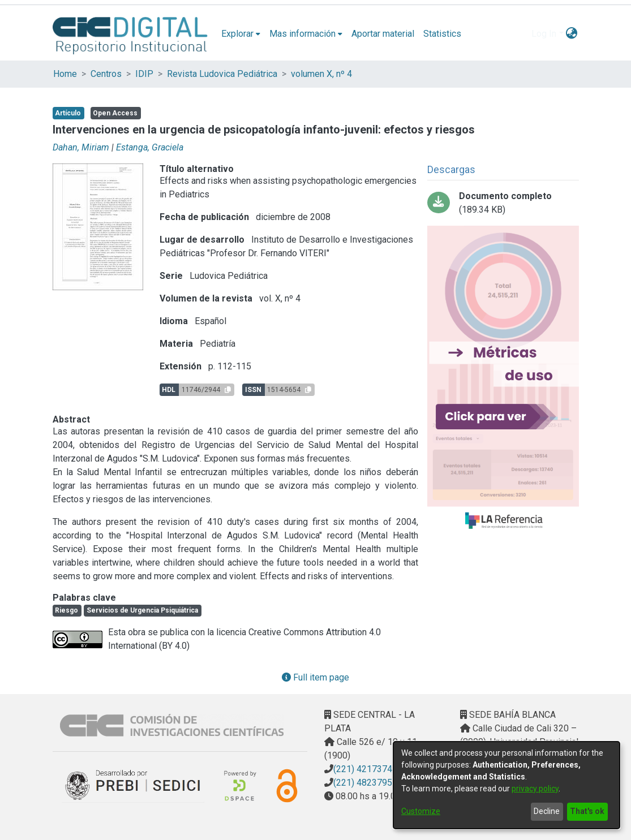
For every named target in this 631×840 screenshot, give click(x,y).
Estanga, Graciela (150, 147)
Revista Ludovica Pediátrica (222, 74)
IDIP (144, 74)
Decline (547, 811)
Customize (421, 811)
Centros (106, 74)
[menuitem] (241, 34)
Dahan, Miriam (81, 147)
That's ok (587, 811)
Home (65, 74)
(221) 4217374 (363, 769)
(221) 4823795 (363, 783)
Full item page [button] (315, 677)
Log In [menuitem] (544, 34)
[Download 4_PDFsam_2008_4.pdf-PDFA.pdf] (503, 203)
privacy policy (535, 789)
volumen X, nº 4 (321, 74)
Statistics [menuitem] (442, 34)
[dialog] (506, 785)
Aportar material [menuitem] (383, 34)
